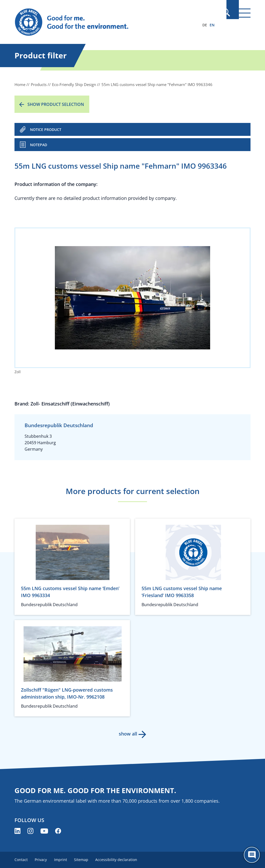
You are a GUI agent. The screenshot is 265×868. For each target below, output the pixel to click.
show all (127, 734)
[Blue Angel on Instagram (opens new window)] (30, 831)
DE (205, 25)
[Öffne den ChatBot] (252, 855)
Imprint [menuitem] (63, 860)
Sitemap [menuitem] (85, 860)
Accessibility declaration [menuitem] (121, 860)
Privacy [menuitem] (42, 860)
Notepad (39, 145)
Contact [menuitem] (21, 860)
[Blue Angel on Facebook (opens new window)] (58, 831)
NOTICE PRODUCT (46, 130)
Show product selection (56, 104)
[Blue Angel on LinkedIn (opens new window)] (17, 831)
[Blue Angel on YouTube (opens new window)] (44, 831)
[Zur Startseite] (97, 22)
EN (212, 25)
